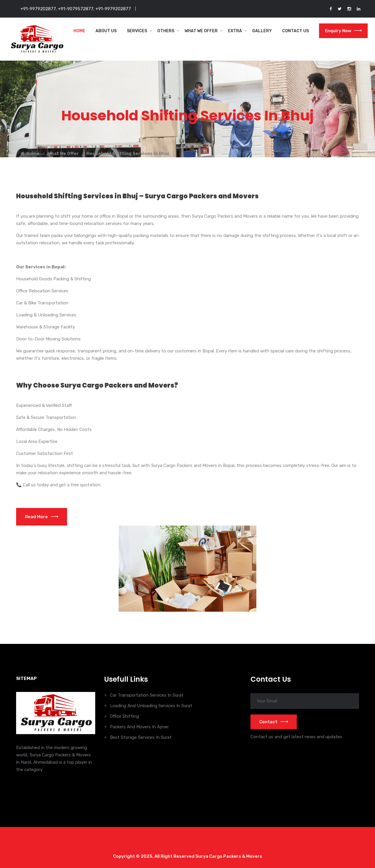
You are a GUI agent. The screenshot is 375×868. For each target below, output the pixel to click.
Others (166, 31)
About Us (106, 31)
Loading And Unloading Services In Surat (151, 706)
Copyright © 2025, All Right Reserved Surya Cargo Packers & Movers (188, 856)
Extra (235, 31)
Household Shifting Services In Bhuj (128, 154)
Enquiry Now (343, 31)
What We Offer (201, 31)
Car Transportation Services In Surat (147, 695)
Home (79, 31)
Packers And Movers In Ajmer (139, 727)
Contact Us (295, 31)
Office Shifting (124, 716)
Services (137, 31)
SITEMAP (26, 678)
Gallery (262, 31)
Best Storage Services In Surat (141, 737)
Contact (274, 722)
